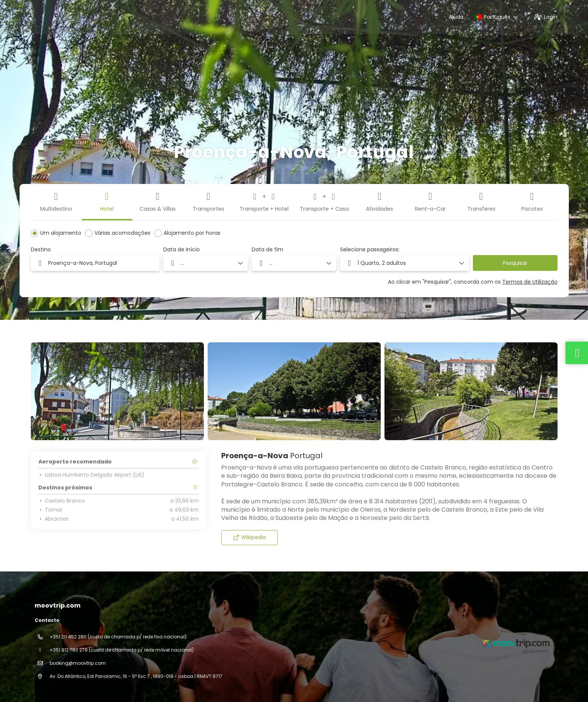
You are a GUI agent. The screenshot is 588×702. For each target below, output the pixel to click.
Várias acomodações (122, 233)
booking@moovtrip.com (78, 663)
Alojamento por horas (192, 233)
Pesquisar (515, 263)
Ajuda (456, 17)
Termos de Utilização (530, 282)
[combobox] (95, 263)
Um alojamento (61, 233)
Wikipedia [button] (250, 537)
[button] (405, 263)
